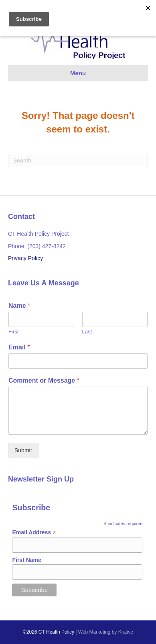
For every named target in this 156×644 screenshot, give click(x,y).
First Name (26, 560)
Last (87, 332)
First (13, 332)
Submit (23, 450)
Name (19, 306)
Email (19, 347)
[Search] (78, 160)
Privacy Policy (25, 258)
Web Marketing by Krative (106, 632)
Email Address (34, 533)
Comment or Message (44, 380)
